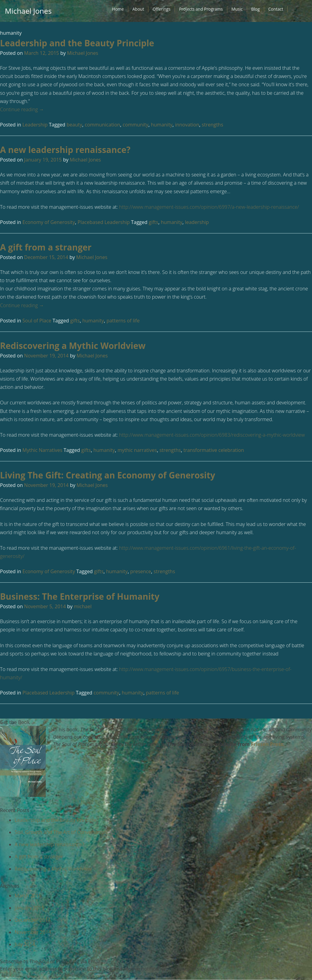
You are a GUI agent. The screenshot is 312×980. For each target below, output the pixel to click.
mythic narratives (137, 450)
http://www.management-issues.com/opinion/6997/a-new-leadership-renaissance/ (209, 207)
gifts (153, 222)
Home (118, 9)
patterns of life (123, 321)
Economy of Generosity (49, 222)
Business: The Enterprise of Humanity (80, 596)
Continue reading (22, 109)
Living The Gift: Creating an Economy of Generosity (108, 475)
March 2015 (28, 896)
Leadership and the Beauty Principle (77, 43)
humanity (162, 125)
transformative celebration (214, 450)
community (136, 125)
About (138, 9)
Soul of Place (37, 321)
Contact (276, 9)
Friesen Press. (268, 744)
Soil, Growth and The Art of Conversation (61, 832)
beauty (74, 125)
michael (83, 606)
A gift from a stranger (46, 247)
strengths (213, 125)
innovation (187, 125)
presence (140, 571)
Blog (256, 9)
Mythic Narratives (43, 450)
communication (102, 125)
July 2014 (25, 944)
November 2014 (33, 932)
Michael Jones (28, 11)
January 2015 (29, 908)
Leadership (35, 125)
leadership (197, 222)
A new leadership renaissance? (65, 150)
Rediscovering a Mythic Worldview (73, 346)
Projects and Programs (201, 9)
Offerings (162, 9)
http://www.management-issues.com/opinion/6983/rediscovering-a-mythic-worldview (212, 435)
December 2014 (33, 920)
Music (237, 9)
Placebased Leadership (104, 222)
